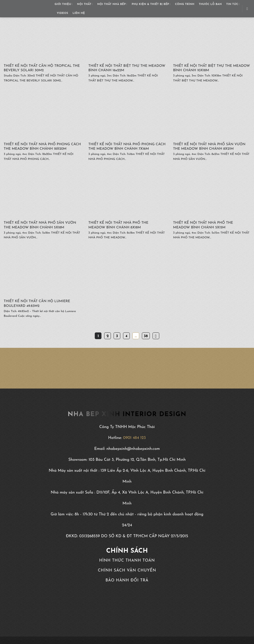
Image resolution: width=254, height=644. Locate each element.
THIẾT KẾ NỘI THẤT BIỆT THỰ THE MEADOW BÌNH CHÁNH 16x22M (127, 68)
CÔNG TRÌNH (185, 4)
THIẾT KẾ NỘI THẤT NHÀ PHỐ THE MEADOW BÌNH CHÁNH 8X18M (118, 225)
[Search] (248, 9)
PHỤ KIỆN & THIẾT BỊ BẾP (151, 4)
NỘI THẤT (85, 4)
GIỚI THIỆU (64, 4)
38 (146, 336)
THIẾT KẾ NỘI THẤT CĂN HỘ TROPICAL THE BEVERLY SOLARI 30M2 (42, 68)
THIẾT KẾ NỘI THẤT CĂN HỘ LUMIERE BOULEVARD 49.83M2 (37, 304)
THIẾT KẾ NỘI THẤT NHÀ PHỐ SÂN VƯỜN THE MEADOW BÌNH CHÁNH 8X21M (209, 147)
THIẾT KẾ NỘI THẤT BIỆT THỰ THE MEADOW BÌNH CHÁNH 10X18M (212, 68)
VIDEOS (62, 13)
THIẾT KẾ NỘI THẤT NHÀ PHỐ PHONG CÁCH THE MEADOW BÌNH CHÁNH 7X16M (127, 147)
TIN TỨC (233, 4)
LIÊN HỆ (79, 13)
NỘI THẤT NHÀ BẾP (112, 4)
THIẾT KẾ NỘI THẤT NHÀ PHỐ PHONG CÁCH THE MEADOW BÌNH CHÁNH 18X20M (42, 147)
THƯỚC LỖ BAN (210, 4)
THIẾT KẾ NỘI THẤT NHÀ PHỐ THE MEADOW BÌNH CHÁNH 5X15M (203, 225)
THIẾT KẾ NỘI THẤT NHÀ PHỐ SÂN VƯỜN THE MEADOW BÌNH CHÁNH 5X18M (40, 225)
